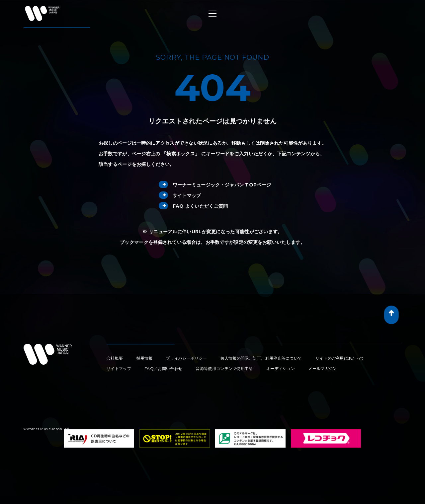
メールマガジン (322, 368)
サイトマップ (180, 195)
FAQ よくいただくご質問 (193, 206)
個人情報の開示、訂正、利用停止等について (261, 358)
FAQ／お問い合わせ (163, 368)
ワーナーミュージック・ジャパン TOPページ (215, 185)
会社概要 (115, 358)
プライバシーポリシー (186, 358)
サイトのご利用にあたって (340, 358)
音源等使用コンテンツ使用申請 (224, 368)
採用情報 (145, 358)
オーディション (281, 368)
